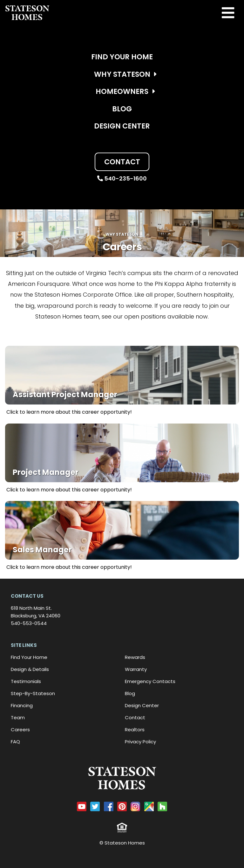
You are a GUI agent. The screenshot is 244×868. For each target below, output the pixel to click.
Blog (122, 109)
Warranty (136, 669)
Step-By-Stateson (33, 693)
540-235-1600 (122, 178)
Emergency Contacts (150, 681)
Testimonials (26, 681)
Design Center (122, 126)
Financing (22, 705)
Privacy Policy (140, 742)
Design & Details (30, 669)
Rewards (135, 657)
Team (18, 717)
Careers (20, 730)
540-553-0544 (29, 623)
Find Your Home (122, 57)
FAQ (15, 742)
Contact (122, 162)
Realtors (135, 730)
